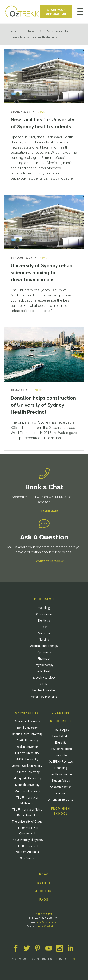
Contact (44, 914)
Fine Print (61, 793)
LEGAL (72, 959)
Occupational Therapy (44, 646)
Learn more (50, 511)
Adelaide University (27, 721)
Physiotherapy (44, 665)
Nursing (44, 640)
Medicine (44, 633)
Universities (27, 713)
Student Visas (61, 781)
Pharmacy (44, 659)
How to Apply (61, 730)
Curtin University (27, 740)
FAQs (44, 900)
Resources (61, 721)
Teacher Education (44, 690)
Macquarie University (27, 779)
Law (44, 627)
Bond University (27, 728)
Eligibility (61, 743)
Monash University (27, 785)
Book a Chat (61, 755)
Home (13, 31)
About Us (44, 891)
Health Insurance (61, 774)
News (32, 31)
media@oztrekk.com (48, 926)
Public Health (44, 671)
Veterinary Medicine (44, 697)
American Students (61, 800)
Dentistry (44, 621)
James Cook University (27, 766)
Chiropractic (44, 614)
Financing (61, 768)
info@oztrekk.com (48, 922)
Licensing (61, 713)
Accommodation (61, 787)
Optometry (44, 652)
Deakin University (27, 747)
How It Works (61, 736)
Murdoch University (27, 791)
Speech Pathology (44, 678)
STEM (44, 684)
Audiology (44, 608)
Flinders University (27, 753)
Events (44, 883)
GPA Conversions (61, 749)
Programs (44, 599)
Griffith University (27, 760)
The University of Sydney (27, 840)
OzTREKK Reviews (61, 762)
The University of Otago (27, 822)
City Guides (27, 858)
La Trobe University (27, 772)
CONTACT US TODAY (50, 561)
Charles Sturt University (27, 734)
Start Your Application (56, 12)
